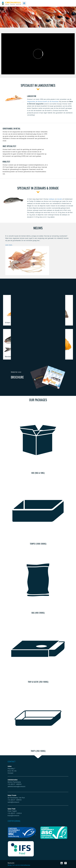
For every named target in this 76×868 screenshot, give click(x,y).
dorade (60, 199)
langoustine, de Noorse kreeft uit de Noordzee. (43, 101)
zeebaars (52, 199)
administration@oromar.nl (16, 786)
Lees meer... (9, 245)
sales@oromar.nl (13, 802)
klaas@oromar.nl (13, 815)
